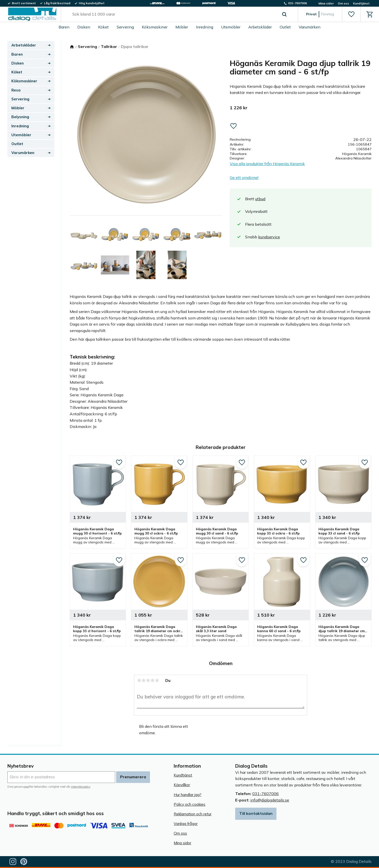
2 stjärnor (144, 680)
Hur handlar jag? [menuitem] (188, 795)
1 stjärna (139, 680)
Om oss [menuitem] (343, 3)
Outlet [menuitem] (285, 27)
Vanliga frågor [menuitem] (186, 824)
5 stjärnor (157, 680)
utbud (260, 199)
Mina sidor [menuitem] (326, 3)
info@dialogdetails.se (270, 800)
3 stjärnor (148, 680)
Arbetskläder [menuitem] (260, 27)
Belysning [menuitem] (20, 117)
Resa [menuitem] (16, 90)
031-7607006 (265, 794)
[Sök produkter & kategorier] (174, 14)
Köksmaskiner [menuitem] (155, 27)
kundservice (269, 237)
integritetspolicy (81, 787)
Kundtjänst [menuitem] (361, 3)
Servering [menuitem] (125, 27)
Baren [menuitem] (64, 27)
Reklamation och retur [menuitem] (193, 814)
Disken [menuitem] (84, 27)
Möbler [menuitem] (182, 27)
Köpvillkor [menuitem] (182, 785)
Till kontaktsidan (256, 813)
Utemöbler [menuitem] (231, 27)
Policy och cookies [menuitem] (189, 804)
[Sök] (284, 14)
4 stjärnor (152, 680)
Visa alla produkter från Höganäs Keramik (267, 164)
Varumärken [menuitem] (310, 27)
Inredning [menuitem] (205, 27)
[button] (351, 14)
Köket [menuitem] (103, 27)
